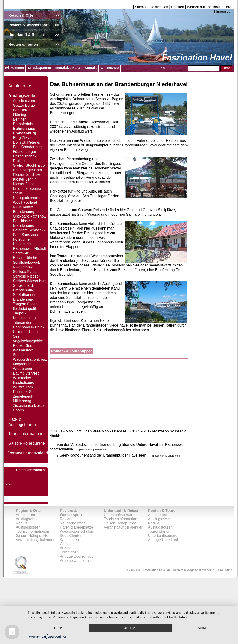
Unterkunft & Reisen (122, 511)
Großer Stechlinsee (29, 165)
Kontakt (91, 68)
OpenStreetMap (96, 431)
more (60, 628)
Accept (134, 620)
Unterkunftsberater (119, 515)
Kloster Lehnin (25, 179)
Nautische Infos (73, 523)
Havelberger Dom (27, 170)
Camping (67, 544)
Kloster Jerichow (26, 175)
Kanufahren (70, 540)
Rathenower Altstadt (29, 249)
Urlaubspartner (39, 68)
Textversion (159, 7)
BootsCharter (71, 536)
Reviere (66, 519)
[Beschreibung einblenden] (93, 450)
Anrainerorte (20, 86)
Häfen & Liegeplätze (77, 527)
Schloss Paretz (25, 272)
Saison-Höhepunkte (27, 443)
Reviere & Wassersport (71, 513)
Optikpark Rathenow (30, 216)
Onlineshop (110, 68)
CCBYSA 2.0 (138, 431)
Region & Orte (28, 511)
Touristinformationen (27, 434)
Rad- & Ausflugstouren (28, 525)
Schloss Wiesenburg (30, 281)
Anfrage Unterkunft (164, 540)
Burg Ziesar (22, 138)
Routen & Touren (163, 511)
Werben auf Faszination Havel (210, 7)
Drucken (178, 7)
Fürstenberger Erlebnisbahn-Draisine (25, 156)
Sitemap (141, 7)
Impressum (225, 11)
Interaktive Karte (68, 68)
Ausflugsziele (22, 96)
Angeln (66, 548)
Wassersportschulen (77, 531)
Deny (60, 620)
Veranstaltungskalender (30, 453)
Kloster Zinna (24, 184)
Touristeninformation (121, 519)
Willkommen (14, 68)
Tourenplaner (159, 531)
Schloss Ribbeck (27, 276)
